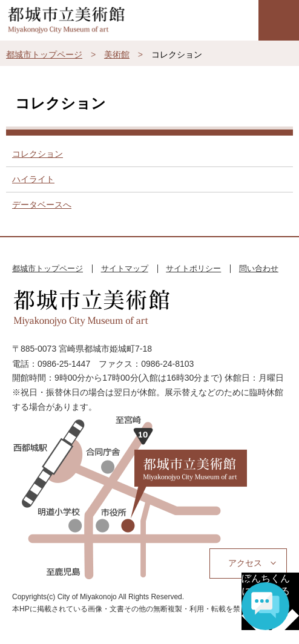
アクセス (245, 563)
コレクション (38, 154)
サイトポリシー (193, 268)
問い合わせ (259, 268)
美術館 (117, 54)
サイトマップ (125, 268)
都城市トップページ (44, 54)
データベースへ (42, 205)
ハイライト (33, 179)
